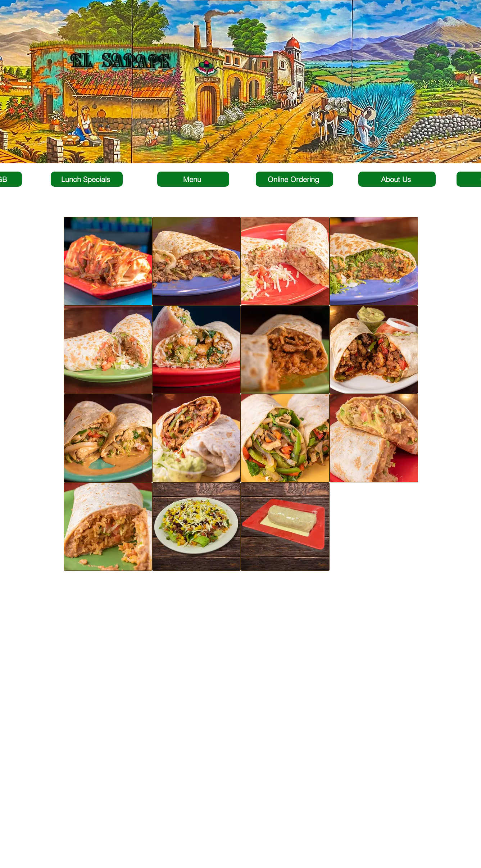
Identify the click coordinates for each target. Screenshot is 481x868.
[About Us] (397, 179)
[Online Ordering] (294, 179)
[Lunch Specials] (87, 179)
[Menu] (193, 179)
